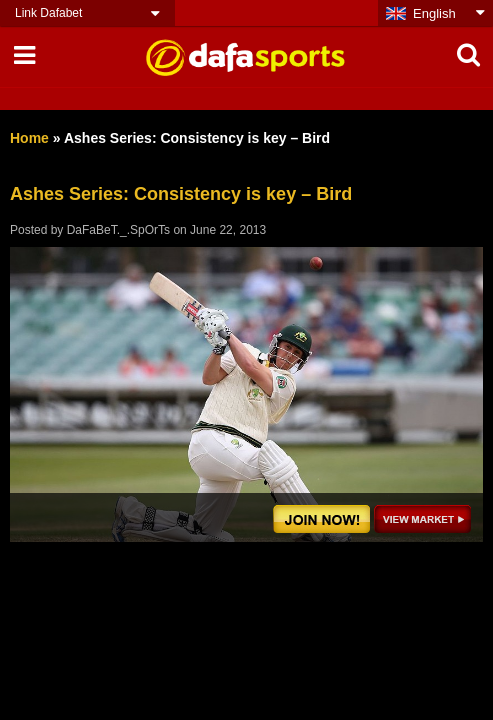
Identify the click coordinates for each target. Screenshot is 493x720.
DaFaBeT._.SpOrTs (118, 230)
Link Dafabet (48, 13)
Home (29, 138)
